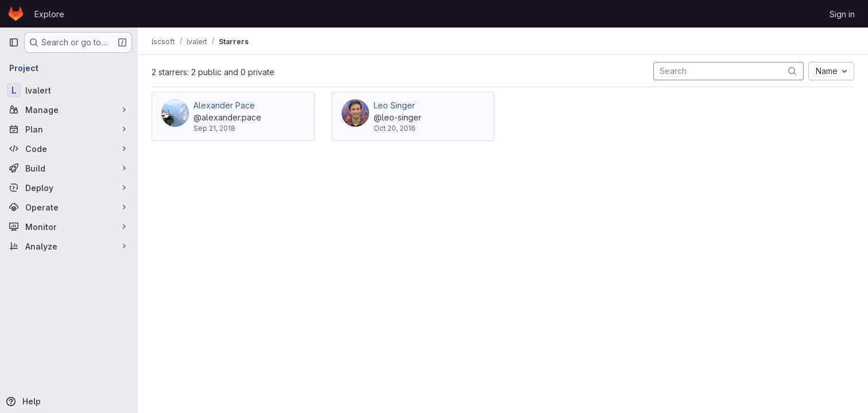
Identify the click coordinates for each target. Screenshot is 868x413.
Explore (49, 14)
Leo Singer (394, 105)
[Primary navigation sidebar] (14, 42)
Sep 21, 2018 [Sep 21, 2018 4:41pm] (214, 128)
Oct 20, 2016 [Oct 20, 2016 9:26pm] (395, 128)
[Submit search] (792, 71)
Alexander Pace (224, 105)
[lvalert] (69, 90)
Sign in (842, 14)
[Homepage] (16, 14)
